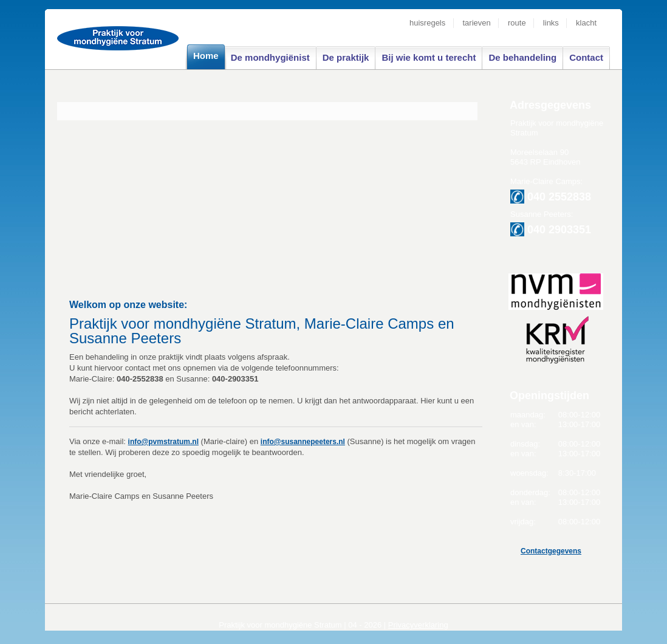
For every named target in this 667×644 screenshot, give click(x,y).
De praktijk (346, 57)
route (517, 23)
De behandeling (522, 57)
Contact (586, 57)
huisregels (427, 23)
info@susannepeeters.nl (303, 442)
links (553, 23)
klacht (586, 23)
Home (206, 56)
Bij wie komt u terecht (429, 57)
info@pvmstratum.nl (163, 442)
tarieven (477, 23)
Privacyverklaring (418, 625)
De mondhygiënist (270, 57)
